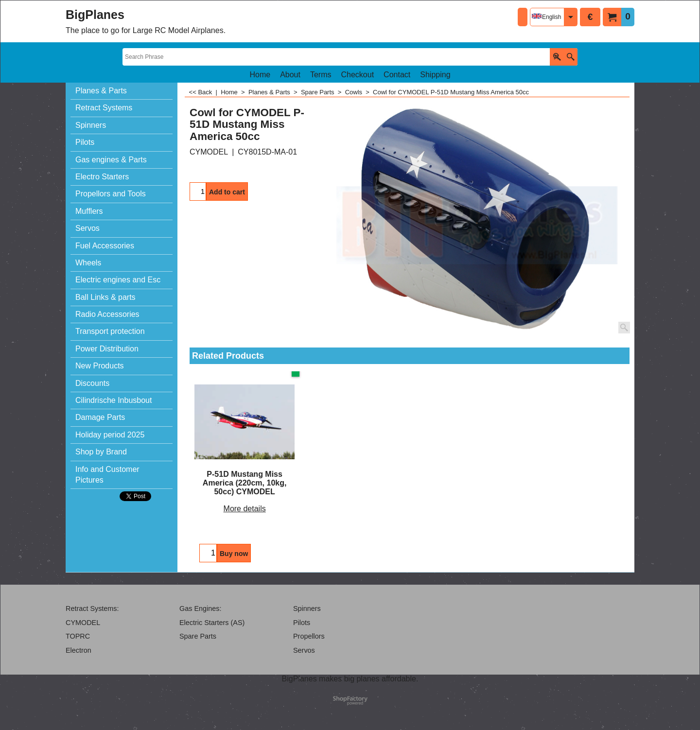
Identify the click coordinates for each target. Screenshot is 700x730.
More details (245, 509)
